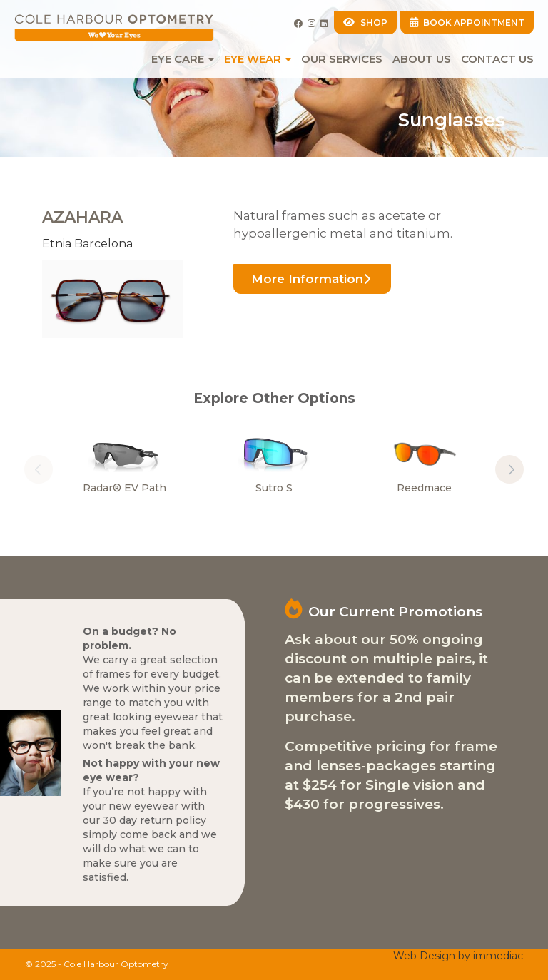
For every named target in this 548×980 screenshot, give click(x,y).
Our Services (342, 59)
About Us (422, 59)
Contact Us (497, 59)
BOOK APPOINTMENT (467, 22)
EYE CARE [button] (183, 59)
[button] (509, 469)
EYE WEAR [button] (258, 59)
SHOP (365, 22)
